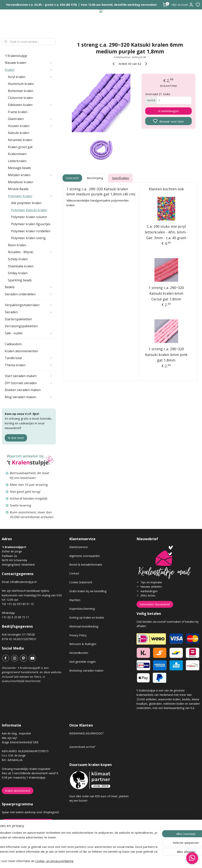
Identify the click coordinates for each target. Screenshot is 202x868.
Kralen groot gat (20, 147)
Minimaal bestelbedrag (84, 626)
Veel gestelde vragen (82, 662)
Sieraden (29, 312)
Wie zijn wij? (9, 738)
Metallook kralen (21, 182)
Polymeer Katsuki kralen (29, 210)
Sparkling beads (20, 280)
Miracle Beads (18, 189)
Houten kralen (30, 126)
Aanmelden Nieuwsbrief (155, 604)
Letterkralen (17, 161)
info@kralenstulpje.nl (23, 582)
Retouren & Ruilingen (83, 644)
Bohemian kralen (21, 91)
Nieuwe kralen (29, 63)
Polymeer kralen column (29, 217)
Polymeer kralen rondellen (31, 231)
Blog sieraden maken (29, 397)
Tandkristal (29, 358)
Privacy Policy (78, 635)
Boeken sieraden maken (23, 390)
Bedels (29, 287)
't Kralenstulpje (16, 56)
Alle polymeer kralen (26, 203)
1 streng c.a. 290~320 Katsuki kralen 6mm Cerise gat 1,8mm (166, 293)
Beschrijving (95, 178)
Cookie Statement (81, 582)
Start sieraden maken (29, 376)
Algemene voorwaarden (85, 556)
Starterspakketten (18, 319)
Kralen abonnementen (21, 351)
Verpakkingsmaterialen (29, 305)
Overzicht (72, 178)
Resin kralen (17, 245)
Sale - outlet (29, 333)
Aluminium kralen (21, 84)
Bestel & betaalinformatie (86, 565)
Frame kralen (18, 112)
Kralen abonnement (18, 791)
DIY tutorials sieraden (29, 383)
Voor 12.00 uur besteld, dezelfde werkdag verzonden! (119, 5)
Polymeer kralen (30, 196)
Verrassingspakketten (21, 326)
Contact (74, 573)
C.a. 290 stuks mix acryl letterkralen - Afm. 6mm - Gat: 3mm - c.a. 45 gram (166, 232)
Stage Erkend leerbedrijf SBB (20, 742)
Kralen (29, 70)
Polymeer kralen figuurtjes (31, 224)
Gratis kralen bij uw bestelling (88, 591)
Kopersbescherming (82, 609)
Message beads (19, 168)
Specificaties (120, 178)
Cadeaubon (13, 344)
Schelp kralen (18, 259)
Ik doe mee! (16, 438)
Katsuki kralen (19, 133)
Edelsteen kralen (30, 105)
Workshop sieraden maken (86, 671)
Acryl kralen (30, 77)
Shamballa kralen (21, 266)
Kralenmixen (17, 154)
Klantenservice (79, 547)
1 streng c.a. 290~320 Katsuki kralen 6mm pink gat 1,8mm (166, 355)
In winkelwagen (168, 111)
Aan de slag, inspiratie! (16, 733)
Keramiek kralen (20, 140)
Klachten (75, 600)
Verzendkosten (79, 653)
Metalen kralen (30, 175)
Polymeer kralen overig (28, 238)
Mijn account (182, 5)
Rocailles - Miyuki (30, 252)
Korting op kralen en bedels (87, 618)
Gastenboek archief (82, 747)
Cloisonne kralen (20, 98)
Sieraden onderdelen (29, 294)
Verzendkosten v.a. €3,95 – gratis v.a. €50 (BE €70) (42, 5)
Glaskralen (30, 119)
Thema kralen (29, 365)
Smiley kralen (18, 273)
